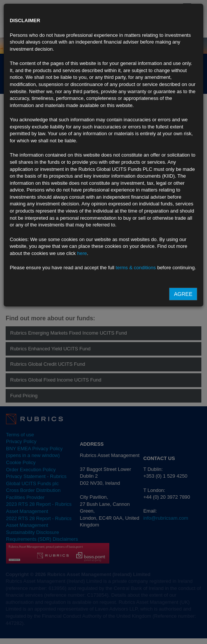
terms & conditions (136, 268)
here (82, 253)
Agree (183, 294)
